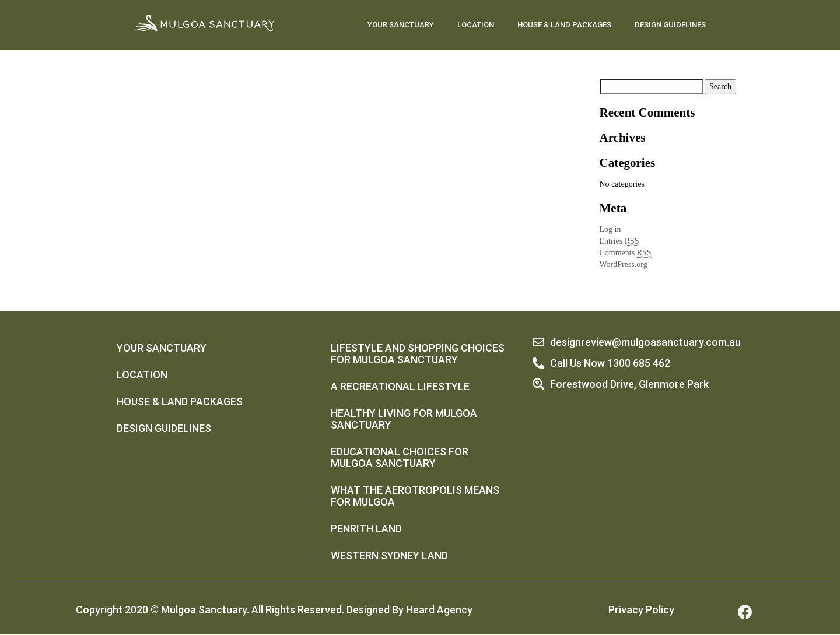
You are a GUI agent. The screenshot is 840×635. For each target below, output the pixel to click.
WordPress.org (624, 264)
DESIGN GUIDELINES (670, 25)
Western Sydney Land (389, 555)
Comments (626, 253)
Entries (619, 241)
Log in (610, 229)
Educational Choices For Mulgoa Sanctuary (400, 457)
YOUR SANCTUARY (401, 25)
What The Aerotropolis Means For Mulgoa (415, 496)
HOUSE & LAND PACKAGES (564, 25)
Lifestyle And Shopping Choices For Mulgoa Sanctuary (418, 354)
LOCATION (476, 25)
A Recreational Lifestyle (400, 386)
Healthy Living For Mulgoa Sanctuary (404, 419)
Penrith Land (366, 529)
